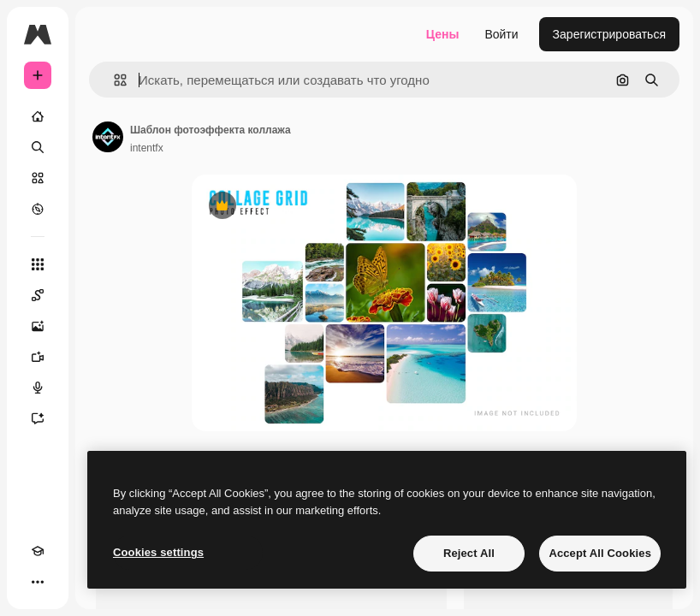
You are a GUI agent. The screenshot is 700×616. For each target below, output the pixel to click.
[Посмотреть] (38, 209)
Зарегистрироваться (609, 34)
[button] (113, 80)
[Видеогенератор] (38, 357)
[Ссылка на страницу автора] (108, 137)
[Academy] (38, 551)
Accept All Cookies (600, 553)
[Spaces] (38, 295)
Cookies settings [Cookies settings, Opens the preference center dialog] (158, 552)
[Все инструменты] (38, 264)
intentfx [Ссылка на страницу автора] (147, 148)
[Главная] (38, 116)
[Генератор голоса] (38, 388)
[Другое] (38, 582)
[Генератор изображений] (38, 326)
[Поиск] (38, 147)
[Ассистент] (38, 418)
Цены (443, 34)
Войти (501, 34)
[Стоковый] (38, 178)
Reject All (469, 553)
